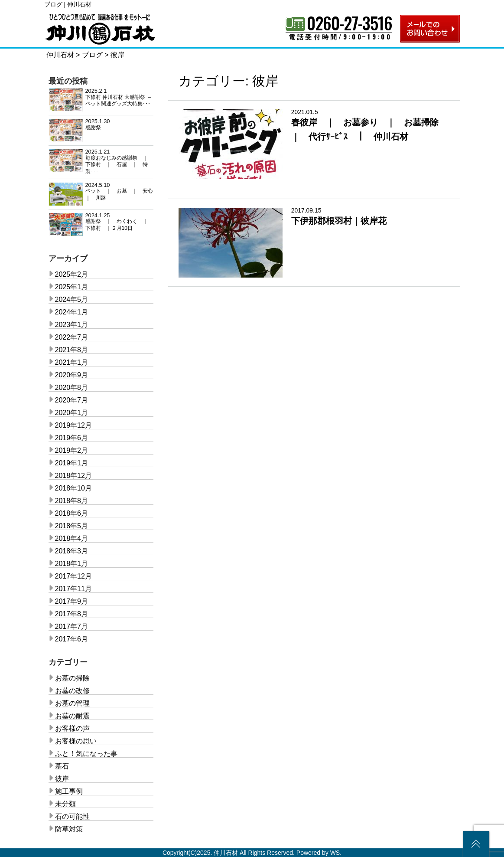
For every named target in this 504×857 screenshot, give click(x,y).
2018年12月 (73, 476)
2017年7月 (72, 626)
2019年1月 (72, 463)
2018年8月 (72, 501)
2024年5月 (72, 299)
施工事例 (69, 791)
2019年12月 (73, 425)
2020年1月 (72, 413)
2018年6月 (72, 513)
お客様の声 (72, 728)
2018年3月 (72, 551)
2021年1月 (72, 362)
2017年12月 (73, 576)
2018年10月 (73, 488)
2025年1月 (72, 287)
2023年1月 (72, 325)
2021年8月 (72, 350)
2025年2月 (72, 274)
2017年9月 (72, 601)
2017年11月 (73, 589)
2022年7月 (72, 337)
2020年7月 (72, 400)
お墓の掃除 (72, 678)
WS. (336, 853)
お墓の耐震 (72, 716)
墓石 (62, 766)
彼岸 (62, 779)
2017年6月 (72, 639)
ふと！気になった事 (86, 754)
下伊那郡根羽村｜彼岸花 (339, 221)
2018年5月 (72, 526)
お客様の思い (76, 741)
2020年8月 (72, 388)
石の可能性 (72, 816)
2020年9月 (72, 375)
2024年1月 (72, 312)
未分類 (65, 804)
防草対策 (69, 829)
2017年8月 (72, 614)
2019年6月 (72, 438)
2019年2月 (72, 450)
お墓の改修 (72, 691)
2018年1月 (72, 564)
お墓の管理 (72, 703)
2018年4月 (72, 538)
